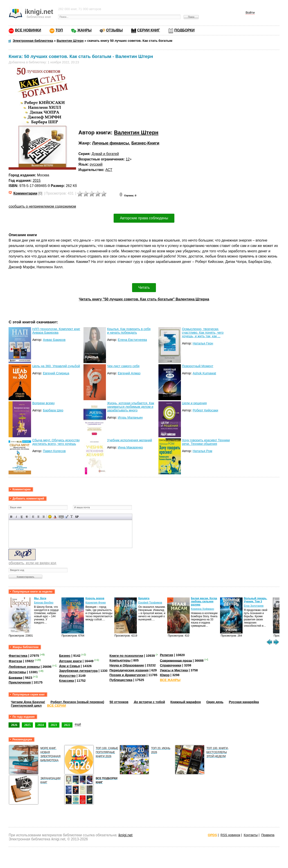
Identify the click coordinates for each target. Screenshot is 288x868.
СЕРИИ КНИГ (149, 30)
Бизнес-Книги (145, 143)
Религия (166, 655)
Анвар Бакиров (54, 340)
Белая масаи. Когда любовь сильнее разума (204, 602)
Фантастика (18, 656)
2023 (54, 725)
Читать (144, 287)
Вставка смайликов (50, 517)
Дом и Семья (70, 666)
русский (96, 164)
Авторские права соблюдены (144, 218)
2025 (27, 725)
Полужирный (11, 517)
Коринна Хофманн (202, 609)
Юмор (165, 675)
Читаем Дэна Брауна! (28, 702)
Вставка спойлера (77, 517)
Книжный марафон (186, 702)
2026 (14, 725)
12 (128, 159)
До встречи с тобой (150, 702)
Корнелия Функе (96, 603)
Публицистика (121, 680)
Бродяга (144, 598)
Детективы (17, 672)
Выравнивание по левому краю (33, 517)
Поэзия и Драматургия (128, 675)
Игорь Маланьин (130, 417)
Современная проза (176, 660)
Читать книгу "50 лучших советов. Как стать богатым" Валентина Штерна (144, 299)
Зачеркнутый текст (27, 517)
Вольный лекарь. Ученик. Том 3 (255, 600)
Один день (215, 702)
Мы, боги (40, 598)
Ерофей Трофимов (150, 603)
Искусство (67, 676)
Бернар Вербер (44, 603)
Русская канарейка (244, 702)
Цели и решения (194, 403)
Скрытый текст (61, 517)
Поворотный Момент (198, 366)
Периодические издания (129, 670)
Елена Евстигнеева (132, 340)
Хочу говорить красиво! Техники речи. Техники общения (206, 442)
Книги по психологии (126, 656)
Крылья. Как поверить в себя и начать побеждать (129, 331)
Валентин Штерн (136, 132)
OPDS (213, 835)
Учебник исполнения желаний (129, 440)
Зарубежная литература (78, 671)
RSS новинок (230, 835)
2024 (41, 725)
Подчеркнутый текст (22, 517)
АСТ (109, 170)
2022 (67, 725)
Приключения (20, 682)
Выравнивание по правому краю (44, 517)
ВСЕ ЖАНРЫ (170, 680)
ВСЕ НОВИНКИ (28, 30)
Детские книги (71, 661)
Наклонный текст (17, 517)
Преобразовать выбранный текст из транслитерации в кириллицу (72, 517)
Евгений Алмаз (129, 373)
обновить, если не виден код (32, 563)
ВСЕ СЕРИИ (56, 706)
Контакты (251, 835)
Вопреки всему (43, 403)
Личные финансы (110, 143)
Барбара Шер (53, 410)
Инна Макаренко (130, 447)
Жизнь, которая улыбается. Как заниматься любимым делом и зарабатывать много (131, 407)
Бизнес (65, 656)
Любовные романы (24, 667)
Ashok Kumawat (204, 373)
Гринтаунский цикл (26, 706)
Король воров (95, 598)
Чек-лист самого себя (123, 366)
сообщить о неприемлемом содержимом (42, 206)
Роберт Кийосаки (205, 410)
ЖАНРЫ (84, 30)
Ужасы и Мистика (174, 670)
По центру (38, 517)
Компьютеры (120, 660)
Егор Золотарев (254, 606)
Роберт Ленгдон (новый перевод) (77, 702)
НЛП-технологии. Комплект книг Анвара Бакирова (56, 331)
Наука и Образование (127, 665)
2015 (37, 181)
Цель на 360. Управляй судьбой (56, 366)
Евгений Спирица (56, 373)
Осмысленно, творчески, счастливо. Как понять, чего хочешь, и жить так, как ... (203, 333)
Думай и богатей (105, 154)
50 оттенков (119, 702)
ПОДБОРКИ (184, 30)
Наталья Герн (203, 343)
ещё (78, 724)
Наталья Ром (202, 451)
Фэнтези (15, 661)
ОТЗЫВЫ (114, 30)
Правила (268, 835)
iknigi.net (125, 835)
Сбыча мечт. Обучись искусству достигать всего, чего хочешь (56, 442)
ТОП (59, 30)
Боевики (15, 677)
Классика (67, 681)
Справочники (171, 665)
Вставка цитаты (66, 517)
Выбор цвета (55, 517)
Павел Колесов (54, 451)
